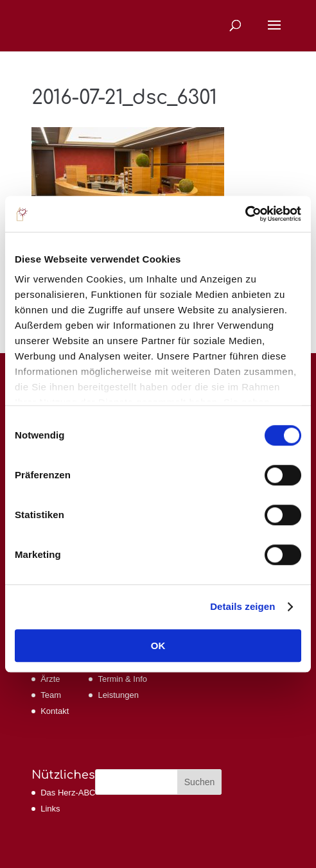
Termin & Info (122, 679)
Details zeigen (242, 606)
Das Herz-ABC (68, 793)
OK (158, 646)
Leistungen (118, 695)
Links (50, 809)
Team (51, 695)
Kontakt (55, 711)
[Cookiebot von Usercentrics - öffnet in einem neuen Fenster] (245, 214)
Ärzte (50, 679)
